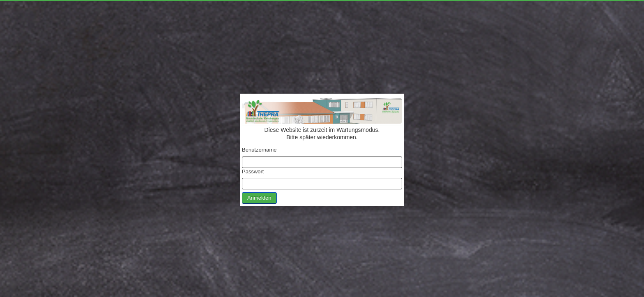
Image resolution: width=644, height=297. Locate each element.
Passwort (253, 172)
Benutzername (259, 150)
